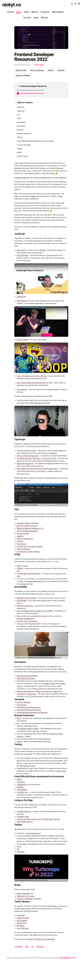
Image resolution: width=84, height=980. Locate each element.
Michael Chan (22, 923)
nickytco (12, 5)
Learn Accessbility (31, 621)
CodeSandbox (22, 790)
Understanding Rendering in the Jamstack (32, 713)
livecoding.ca (53, 906)
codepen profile (49, 684)
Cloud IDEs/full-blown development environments (35, 141)
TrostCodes (21, 915)
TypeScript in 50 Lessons (26, 896)
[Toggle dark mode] (79, 4)
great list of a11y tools (39, 616)
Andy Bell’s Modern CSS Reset (28, 523)
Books (19, 152)
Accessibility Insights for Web (27, 729)
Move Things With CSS (25, 894)
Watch (35, 12)
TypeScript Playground (25, 463)
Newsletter (58, 12)
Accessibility (21, 122)
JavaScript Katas (23, 255)
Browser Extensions (24, 134)
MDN (19, 566)
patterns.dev (21, 297)
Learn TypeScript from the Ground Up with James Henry (37, 469)
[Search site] (75, 4)
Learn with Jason (23, 928)
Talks (26, 12)
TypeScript (21, 111)
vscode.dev (21, 782)
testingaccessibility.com (25, 619)
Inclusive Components (25, 606)
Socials (27, 17)
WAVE (19, 718)
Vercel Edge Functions (25, 822)
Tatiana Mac (32, 694)
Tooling (20, 149)
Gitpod (19, 779)
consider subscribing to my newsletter (41, 939)
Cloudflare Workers (24, 811)
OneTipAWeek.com (67, 958)
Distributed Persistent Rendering (29, 710)
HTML (19, 118)
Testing (20, 137)
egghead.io (35, 196)
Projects (45, 12)
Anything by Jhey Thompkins (27, 676)
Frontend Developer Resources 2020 (32, 90)
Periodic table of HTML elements (29, 574)
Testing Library (60, 771)
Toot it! (51, 70)
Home (10, 12)
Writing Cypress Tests (28, 766)
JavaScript (20, 107)
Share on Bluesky (37, 70)
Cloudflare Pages (23, 817)
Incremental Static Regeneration (29, 707)
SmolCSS (20, 541)
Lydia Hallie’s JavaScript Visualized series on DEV (34, 383)
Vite (18, 849)
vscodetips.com (22, 792)
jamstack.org (21, 705)
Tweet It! (61, 70)
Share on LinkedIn (23, 76)
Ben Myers (21, 926)
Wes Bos (43, 250)
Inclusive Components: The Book (29, 899)
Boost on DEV (21, 70)
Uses (36, 17)
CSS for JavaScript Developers (28, 531)
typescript (40, 947)
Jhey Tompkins (22, 921)
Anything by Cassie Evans (26, 678)
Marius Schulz (31, 451)
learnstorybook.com (33, 833)
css (33, 947)
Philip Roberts (22, 301)
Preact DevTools (45, 739)
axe (18, 723)
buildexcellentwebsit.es (35, 581)
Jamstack (20, 130)
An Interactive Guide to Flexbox (28, 552)
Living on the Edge (24, 145)
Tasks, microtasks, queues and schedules (32, 376)
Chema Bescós (61, 178)
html (27, 947)
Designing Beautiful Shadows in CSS (30, 528)
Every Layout (21, 544)
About (44, 17)
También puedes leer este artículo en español (31, 178)
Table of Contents (24, 103)
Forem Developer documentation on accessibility (35, 611)
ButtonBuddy (22, 601)
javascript (19, 947)
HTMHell (20, 568)
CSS (18, 115)
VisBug (19, 741)
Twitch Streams (22, 156)
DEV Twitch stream (24, 909)
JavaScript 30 (21, 250)
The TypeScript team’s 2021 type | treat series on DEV (36, 458)
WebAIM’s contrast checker (27, 598)
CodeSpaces (21, 784)
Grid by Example (23, 534)
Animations (21, 126)
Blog (19, 12)
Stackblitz (20, 787)
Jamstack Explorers (24, 702)
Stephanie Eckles (23, 918)
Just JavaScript (22, 389)
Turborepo (21, 852)
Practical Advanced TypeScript (28, 456)
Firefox (28, 736)
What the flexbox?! (23, 549)
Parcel (19, 847)
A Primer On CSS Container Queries (30, 546)
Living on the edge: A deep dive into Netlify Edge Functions (38, 819)
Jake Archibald (22, 340)
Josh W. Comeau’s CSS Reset (27, 526)
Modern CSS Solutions (25, 539)
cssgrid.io (20, 536)
